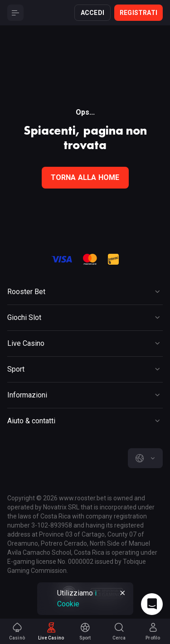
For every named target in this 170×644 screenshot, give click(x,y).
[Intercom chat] (152, 604)
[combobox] (145, 458)
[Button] (15, 13)
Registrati (138, 13)
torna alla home (85, 177)
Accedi (92, 13)
